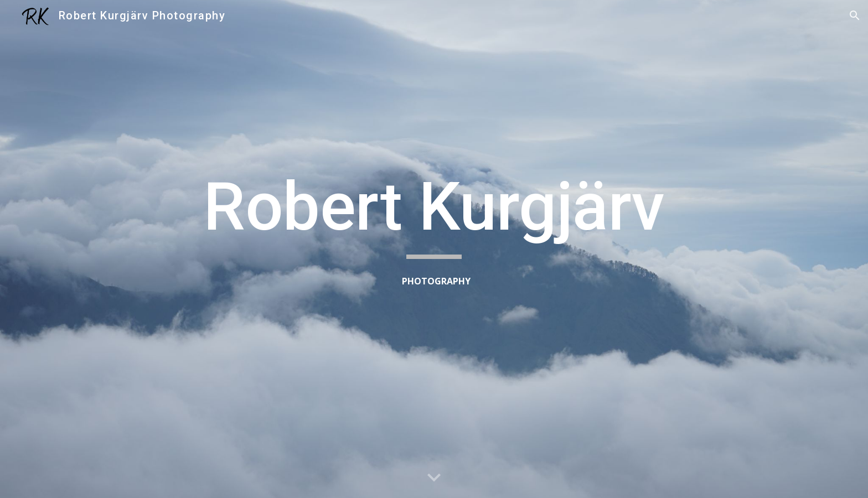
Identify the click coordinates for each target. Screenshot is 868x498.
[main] (434, 212)
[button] (855, 15)
